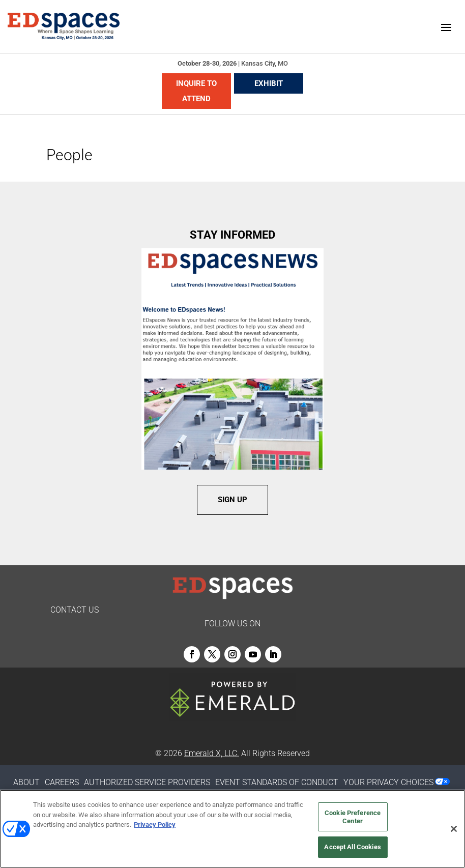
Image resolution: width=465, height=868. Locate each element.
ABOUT (26, 782)
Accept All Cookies (352, 847)
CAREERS (62, 782)
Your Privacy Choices (388, 782)
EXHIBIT (269, 83)
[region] (232, 829)
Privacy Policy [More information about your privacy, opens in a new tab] (155, 824)
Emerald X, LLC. (212, 753)
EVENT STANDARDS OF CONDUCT (277, 782)
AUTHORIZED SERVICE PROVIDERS (147, 782)
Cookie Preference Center (353, 817)
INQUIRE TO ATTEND (196, 91)
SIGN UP (232, 500)
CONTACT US (75, 610)
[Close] (454, 829)
